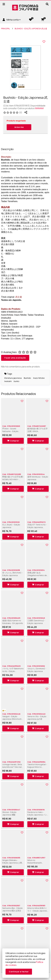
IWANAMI (39, 108)
